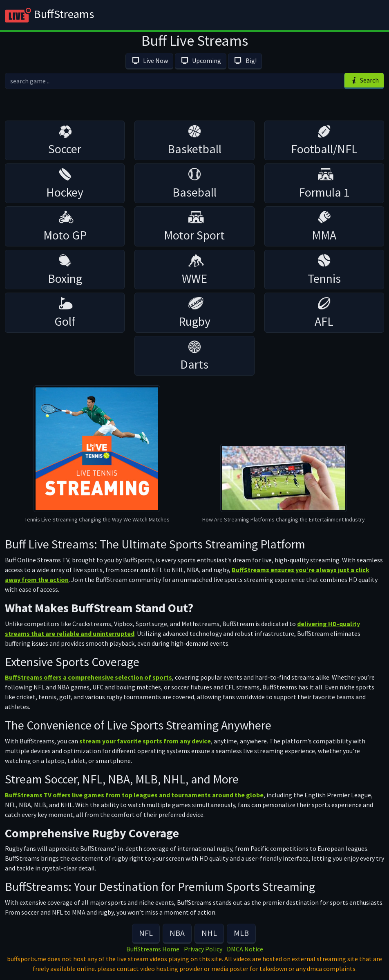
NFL (146, 933)
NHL (209, 933)
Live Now (149, 60)
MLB (241, 933)
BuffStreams (49, 15)
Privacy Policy (203, 949)
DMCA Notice (245, 949)
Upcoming (201, 60)
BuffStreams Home (153, 949)
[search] (175, 81)
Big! (245, 60)
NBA (177, 933)
